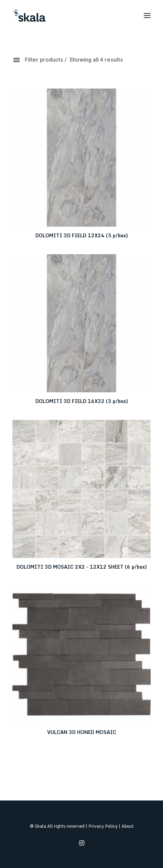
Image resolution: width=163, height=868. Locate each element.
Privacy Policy (103, 826)
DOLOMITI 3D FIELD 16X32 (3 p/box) (82, 401)
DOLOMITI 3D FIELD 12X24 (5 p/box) (82, 235)
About (127, 826)
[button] (147, 15)
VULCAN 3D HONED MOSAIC (82, 732)
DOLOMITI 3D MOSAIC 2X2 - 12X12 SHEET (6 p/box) (82, 567)
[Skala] (29, 15)
